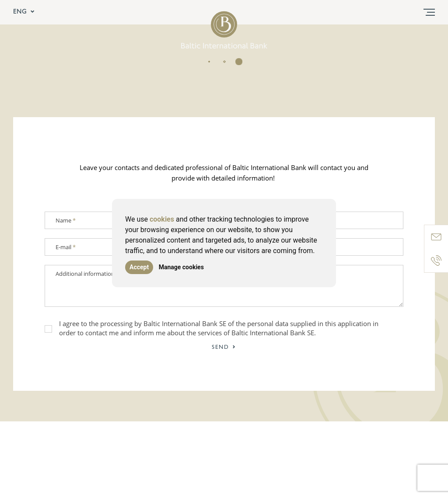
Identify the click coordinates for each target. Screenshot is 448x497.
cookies (162, 219)
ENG (24, 12)
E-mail (66, 247)
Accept (139, 267)
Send (224, 347)
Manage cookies (181, 267)
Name (66, 220)
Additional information (85, 274)
